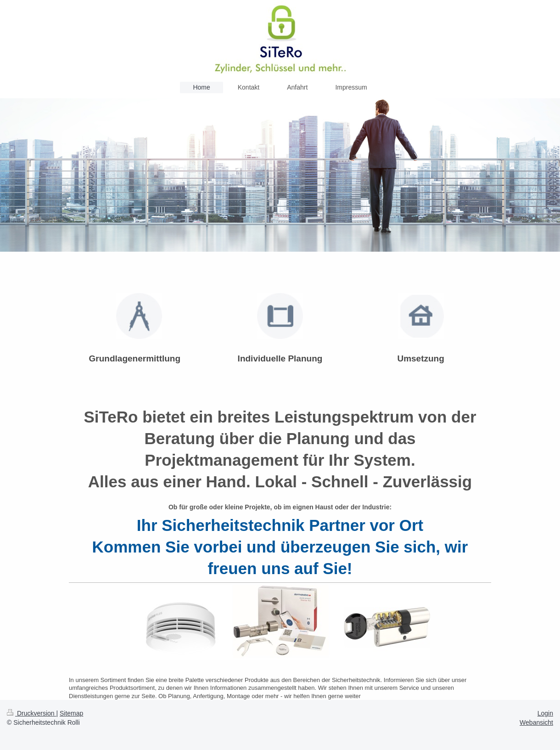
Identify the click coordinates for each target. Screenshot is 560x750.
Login (545, 713)
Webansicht (536, 722)
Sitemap (71, 713)
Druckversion (31, 713)
